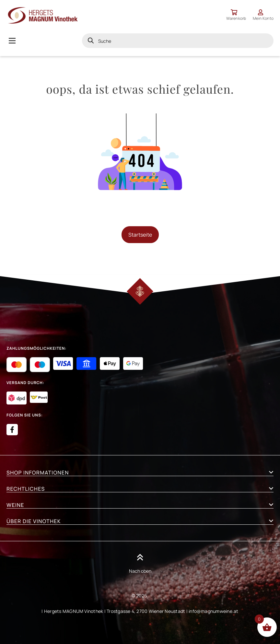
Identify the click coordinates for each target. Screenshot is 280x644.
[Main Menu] (12, 41)
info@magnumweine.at (214, 611)
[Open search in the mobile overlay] (178, 41)
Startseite (140, 235)
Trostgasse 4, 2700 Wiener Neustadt (146, 611)
